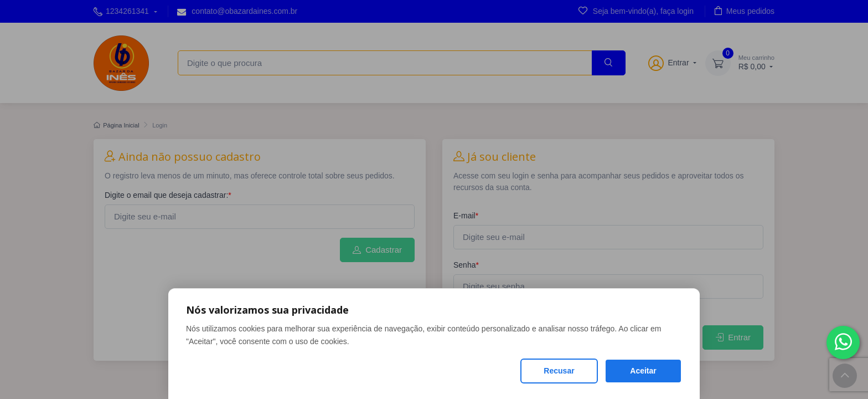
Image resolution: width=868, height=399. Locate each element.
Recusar (559, 371)
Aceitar (643, 371)
